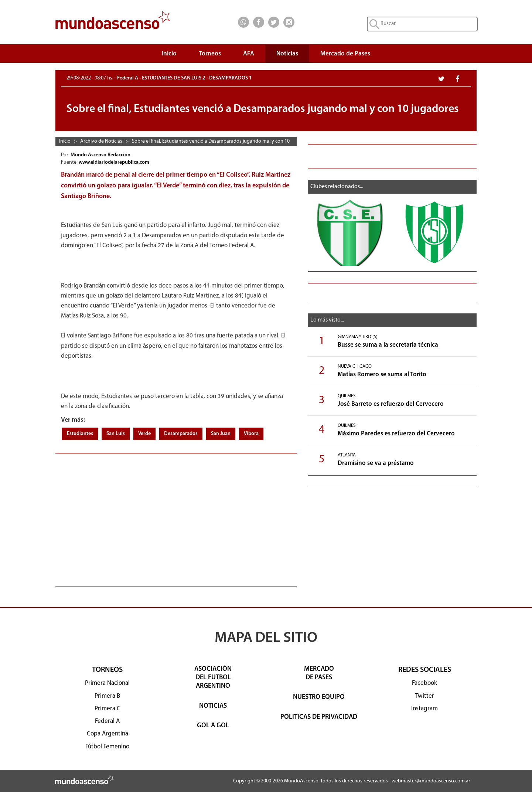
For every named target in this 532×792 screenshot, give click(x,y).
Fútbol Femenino (107, 747)
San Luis (116, 434)
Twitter (425, 696)
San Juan (221, 434)
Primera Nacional (107, 683)
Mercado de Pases (345, 54)
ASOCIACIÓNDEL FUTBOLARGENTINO (213, 678)
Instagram (424, 709)
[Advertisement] (176, 516)
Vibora (251, 434)
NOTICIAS (213, 706)
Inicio (169, 54)
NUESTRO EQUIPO (319, 697)
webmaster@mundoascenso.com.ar (431, 781)
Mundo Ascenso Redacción (101, 155)
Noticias (287, 54)
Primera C (108, 709)
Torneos (210, 56)
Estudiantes (80, 434)
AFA (249, 54)
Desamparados (181, 434)
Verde (144, 434)
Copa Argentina (108, 734)
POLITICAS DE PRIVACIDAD (319, 717)
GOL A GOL (213, 726)
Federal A (107, 721)
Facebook (424, 683)
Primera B (107, 696)
